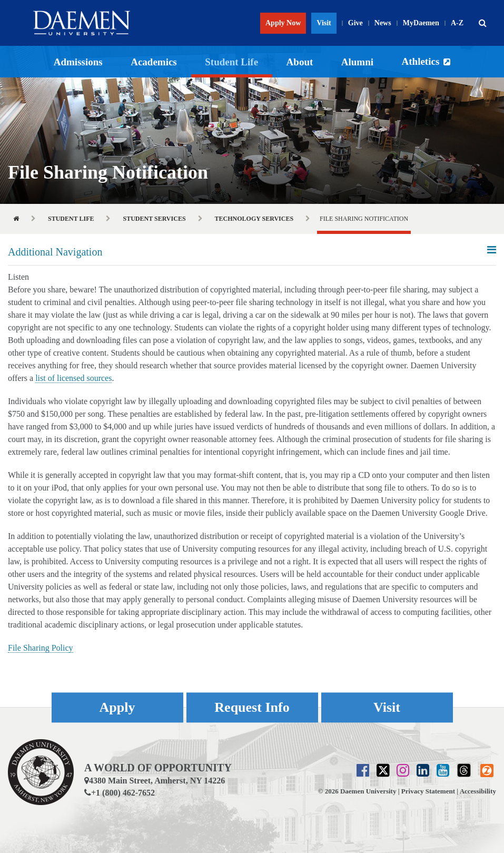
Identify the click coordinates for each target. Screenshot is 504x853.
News (383, 23)
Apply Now (283, 23)
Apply (117, 707)
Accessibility (478, 791)
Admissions (78, 62)
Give (355, 23)
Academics (154, 62)
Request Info (252, 707)
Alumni (357, 62)
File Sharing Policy (41, 648)
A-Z (457, 23)
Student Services (154, 219)
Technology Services (254, 219)
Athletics (421, 61)
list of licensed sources (73, 378)
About (300, 62)
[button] (482, 23)
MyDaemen (421, 23)
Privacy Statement (428, 791)
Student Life (231, 62)
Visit (324, 23)
